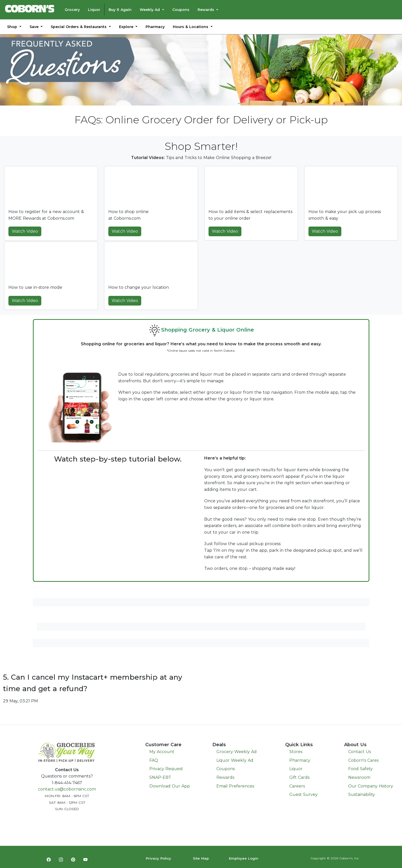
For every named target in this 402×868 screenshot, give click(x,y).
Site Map (201, 858)
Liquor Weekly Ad (235, 760)
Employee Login (244, 858)
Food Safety (360, 769)
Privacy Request (166, 769)
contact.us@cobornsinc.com (67, 789)
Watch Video (25, 231)
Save (35, 27)
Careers (297, 786)
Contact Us (360, 752)
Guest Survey (303, 794)
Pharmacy (155, 27)
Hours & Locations (191, 27)
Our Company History (371, 786)
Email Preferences (235, 786)
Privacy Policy (158, 858)
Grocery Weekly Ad (237, 752)
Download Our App (170, 786)
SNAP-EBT (160, 777)
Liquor (94, 10)
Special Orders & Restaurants (79, 27)
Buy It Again (120, 10)
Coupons (181, 10)
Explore (127, 27)
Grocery (72, 10)
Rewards (206, 10)
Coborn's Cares (363, 760)
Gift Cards (299, 777)
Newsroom (359, 777)
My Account (162, 752)
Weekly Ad (150, 10)
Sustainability (362, 794)
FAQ (154, 760)
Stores (296, 752)
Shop (13, 27)
